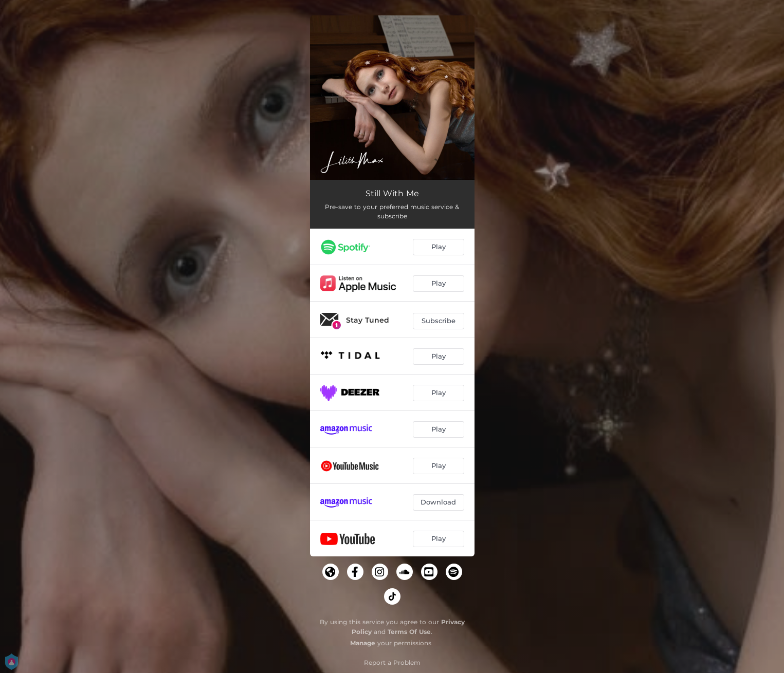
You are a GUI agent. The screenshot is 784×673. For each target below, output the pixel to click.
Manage (363, 643)
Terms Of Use (409, 632)
